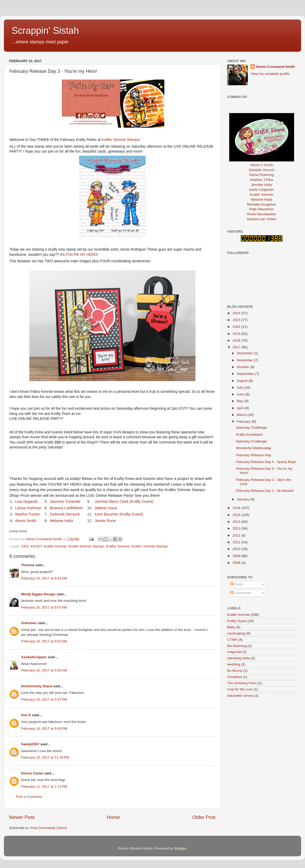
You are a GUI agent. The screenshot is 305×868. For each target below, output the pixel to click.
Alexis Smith (26, 521)
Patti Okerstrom (262, 209)
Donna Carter (32, 773)
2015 (237, 515)
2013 (237, 528)
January (243, 499)
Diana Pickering (262, 175)
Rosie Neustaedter (262, 214)
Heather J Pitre (261, 180)
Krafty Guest (237, 621)
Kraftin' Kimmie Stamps (120, 140)
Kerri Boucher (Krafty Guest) (119, 514)
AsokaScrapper (34, 657)
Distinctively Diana (37, 686)
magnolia (234, 652)
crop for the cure (240, 689)
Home (113, 817)
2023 (237, 320)
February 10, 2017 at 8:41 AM (44, 578)
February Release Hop (254, 455)
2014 (237, 522)
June (241, 394)
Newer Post (22, 817)
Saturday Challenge (251, 428)
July (240, 387)
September (246, 374)
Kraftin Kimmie (55, 546)
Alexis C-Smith (262, 165)
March (242, 415)
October (243, 367)
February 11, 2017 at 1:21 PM (44, 787)
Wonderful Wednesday (254, 448)
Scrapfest (235, 677)
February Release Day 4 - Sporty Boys (266, 462)
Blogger (180, 848)
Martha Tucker (28, 514)
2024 (237, 313)
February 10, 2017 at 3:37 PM (44, 699)
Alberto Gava (106, 508)
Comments (241, 593)
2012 (237, 535)
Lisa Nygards (27, 501)
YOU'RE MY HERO (81, 254)
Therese (28, 565)
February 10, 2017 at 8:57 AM (44, 607)
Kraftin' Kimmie (118, 546)
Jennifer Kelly (262, 185)
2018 (237, 340)
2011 (237, 542)
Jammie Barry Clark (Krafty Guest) (124, 501)
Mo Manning (237, 646)
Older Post (204, 817)
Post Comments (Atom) (49, 828)
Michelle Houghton (262, 204)
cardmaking (236, 633)
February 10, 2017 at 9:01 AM (44, 641)
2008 (237, 563)
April (241, 408)
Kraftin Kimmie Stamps (86, 546)
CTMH (232, 640)
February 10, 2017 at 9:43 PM (44, 729)
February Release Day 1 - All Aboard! (265, 491)
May (240, 401)
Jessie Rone (105, 521)
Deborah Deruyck (65, 514)
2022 (237, 327)
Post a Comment (29, 797)
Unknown (29, 623)
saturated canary (240, 696)
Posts (237, 584)
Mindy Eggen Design (38, 594)
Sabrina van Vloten (261, 219)
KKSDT (36, 546)
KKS (25, 546)
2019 (237, 334)
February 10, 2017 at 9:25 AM (44, 670)
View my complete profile (270, 74)
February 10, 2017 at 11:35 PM (45, 757)
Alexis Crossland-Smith (275, 67)
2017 (237, 347)
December (245, 353)
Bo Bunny (235, 671)
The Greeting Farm (242, 683)
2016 (237, 508)
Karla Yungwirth (261, 190)
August (243, 381)
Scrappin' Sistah (45, 31)
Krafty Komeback (249, 435)
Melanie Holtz (62, 521)
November (245, 360)
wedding (234, 664)
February (244, 422)
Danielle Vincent (262, 170)
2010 (237, 549)
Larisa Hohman (28, 508)
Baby (231, 627)
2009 (237, 556)
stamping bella (238, 658)
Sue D (26, 715)
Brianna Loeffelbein (67, 508)
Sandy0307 (30, 744)
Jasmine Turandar (65, 501)
